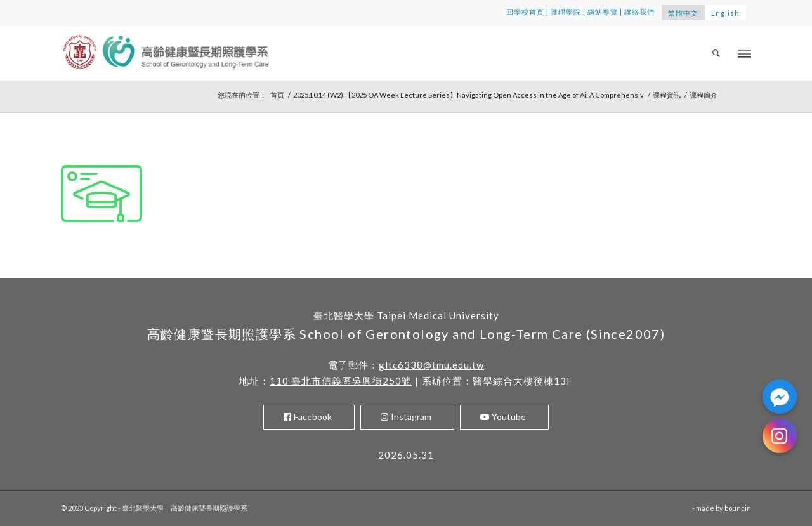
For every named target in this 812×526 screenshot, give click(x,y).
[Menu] (744, 53)
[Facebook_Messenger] (780, 397)
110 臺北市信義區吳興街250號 (341, 381)
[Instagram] (780, 436)
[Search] (717, 53)
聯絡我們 (639, 12)
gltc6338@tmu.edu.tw (431, 365)
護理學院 (566, 12)
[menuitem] (717, 53)
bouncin (738, 508)
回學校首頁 (525, 12)
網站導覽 (603, 12)
